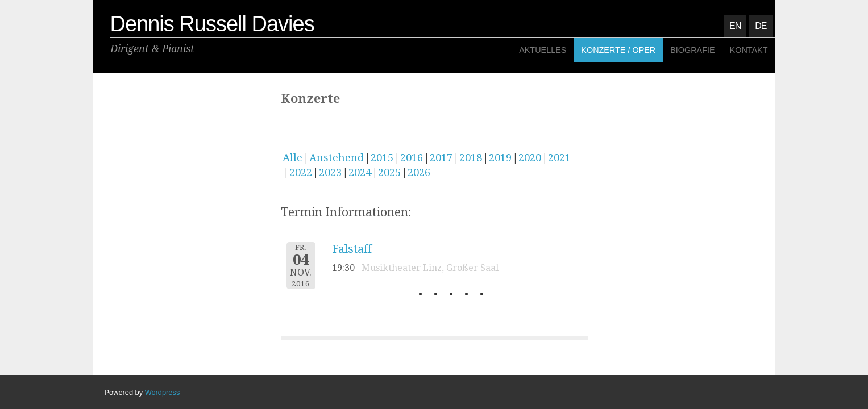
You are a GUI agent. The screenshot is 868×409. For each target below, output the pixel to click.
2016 (412, 158)
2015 (382, 158)
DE (761, 26)
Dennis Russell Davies (212, 24)
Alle (292, 158)
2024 (360, 172)
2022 (301, 172)
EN (735, 26)
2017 (441, 158)
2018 (471, 158)
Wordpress (163, 392)
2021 (559, 158)
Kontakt (749, 50)
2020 (530, 158)
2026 (419, 172)
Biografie (692, 50)
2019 (500, 158)
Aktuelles (543, 50)
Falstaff (352, 249)
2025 (389, 172)
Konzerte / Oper (618, 50)
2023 (330, 172)
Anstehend (337, 158)
